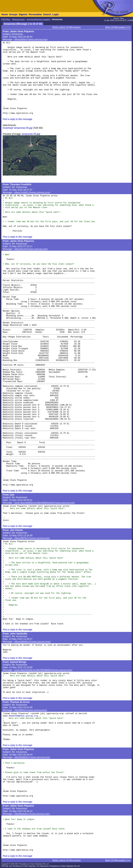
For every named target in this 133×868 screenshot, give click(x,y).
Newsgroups (18, 19)
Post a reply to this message (17, 119)
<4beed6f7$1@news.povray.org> (32, 538)
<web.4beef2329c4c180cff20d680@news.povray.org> (43, 670)
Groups (13, 14)
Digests (23, 14)
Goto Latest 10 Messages (66, 27)
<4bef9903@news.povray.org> (30, 710)
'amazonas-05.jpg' (31, 134)
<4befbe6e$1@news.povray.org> (32, 814)
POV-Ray (6, 19)
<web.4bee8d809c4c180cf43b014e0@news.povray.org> (44, 503)
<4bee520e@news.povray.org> (31, 39)
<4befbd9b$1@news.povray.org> (32, 757)
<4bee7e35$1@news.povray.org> (32, 192)
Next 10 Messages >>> (118, 27)
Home (5, 14)
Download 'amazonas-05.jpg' (18, 128)
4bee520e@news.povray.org (23, 716)
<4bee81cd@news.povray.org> (31, 249)
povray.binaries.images (38, 19)
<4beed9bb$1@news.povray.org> (32, 642)
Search (47, 14)
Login (55, 14)
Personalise (35, 14)
